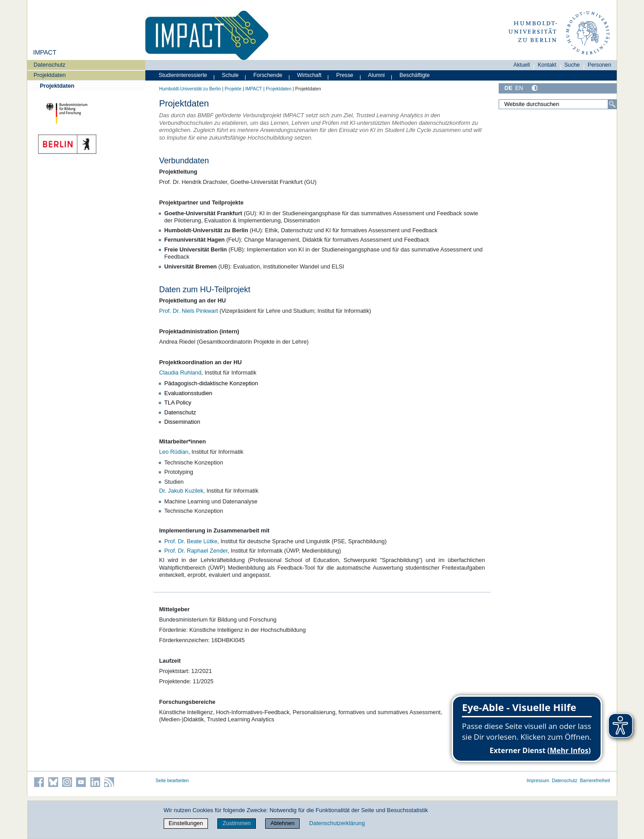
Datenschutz (49, 65)
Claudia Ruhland (180, 373)
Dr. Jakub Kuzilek (181, 491)
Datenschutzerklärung (337, 823)
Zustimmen (237, 823)
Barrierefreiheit (595, 781)
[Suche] (612, 104)
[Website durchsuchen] (558, 104)
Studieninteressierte (183, 75)
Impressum (538, 781)
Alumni (377, 75)
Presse (345, 75)
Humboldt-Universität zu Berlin (190, 89)
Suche (572, 65)
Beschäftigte (415, 75)
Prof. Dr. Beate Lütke (191, 541)
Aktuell (522, 65)
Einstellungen (186, 823)
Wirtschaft (309, 75)
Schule (230, 75)
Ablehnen (283, 823)
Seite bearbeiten (172, 781)
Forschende (268, 75)
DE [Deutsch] (508, 88)
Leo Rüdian (174, 452)
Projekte (233, 89)
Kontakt (547, 65)
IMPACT (45, 52)
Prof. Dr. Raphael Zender (196, 551)
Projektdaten (50, 75)
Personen (600, 65)
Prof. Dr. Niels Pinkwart (189, 311)
